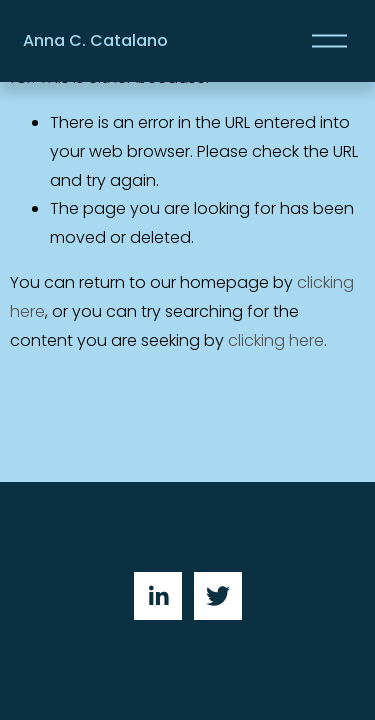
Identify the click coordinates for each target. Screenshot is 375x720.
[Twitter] (218, 596)
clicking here (276, 340)
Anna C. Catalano (95, 40)
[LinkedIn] (158, 596)
